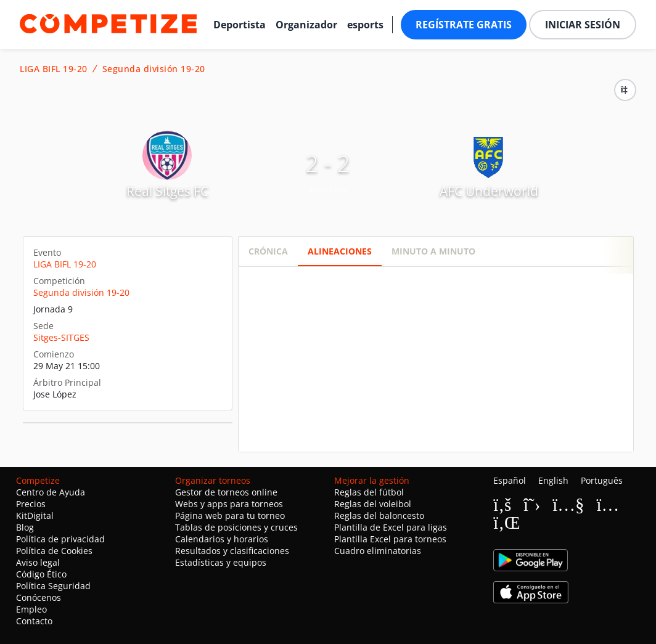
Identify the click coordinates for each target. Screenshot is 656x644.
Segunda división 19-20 (154, 69)
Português (602, 480)
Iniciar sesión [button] (583, 25)
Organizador (306, 25)
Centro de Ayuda (51, 492)
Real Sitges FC (167, 191)
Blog (25, 527)
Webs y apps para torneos (229, 504)
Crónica (268, 251)
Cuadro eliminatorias (378, 551)
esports (365, 25)
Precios (31, 504)
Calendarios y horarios (222, 539)
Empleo (31, 609)
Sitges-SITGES (61, 337)
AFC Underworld (489, 191)
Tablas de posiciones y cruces (236, 527)
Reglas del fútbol (369, 492)
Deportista (240, 25)
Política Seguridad (53, 586)
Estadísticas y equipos (221, 562)
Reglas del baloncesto (379, 516)
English (553, 480)
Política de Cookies (54, 551)
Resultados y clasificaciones (232, 551)
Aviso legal (38, 562)
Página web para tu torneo (230, 516)
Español (510, 480)
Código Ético (41, 574)
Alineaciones (340, 251)
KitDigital (35, 516)
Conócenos (39, 597)
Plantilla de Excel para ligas (391, 527)
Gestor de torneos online (226, 492)
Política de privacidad (60, 539)
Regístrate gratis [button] (464, 25)
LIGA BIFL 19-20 (54, 69)
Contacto (34, 621)
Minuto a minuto (433, 251)
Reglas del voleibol (373, 504)
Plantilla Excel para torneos (390, 539)
